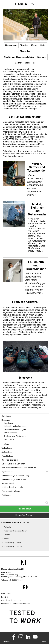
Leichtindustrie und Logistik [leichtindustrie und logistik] (15, 429)
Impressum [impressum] (6, 642)
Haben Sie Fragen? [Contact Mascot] (24, 515)
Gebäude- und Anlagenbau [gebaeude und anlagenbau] (15, 426)
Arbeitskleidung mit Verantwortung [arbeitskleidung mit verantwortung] (15, 476)
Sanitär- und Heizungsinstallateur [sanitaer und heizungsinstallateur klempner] (19, 57)
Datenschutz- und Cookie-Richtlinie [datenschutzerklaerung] (16, 604)
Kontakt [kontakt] (4, 597)
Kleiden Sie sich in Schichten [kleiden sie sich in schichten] (13, 464)
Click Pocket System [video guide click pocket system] (10, 460)
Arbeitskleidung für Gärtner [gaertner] (13, 547)
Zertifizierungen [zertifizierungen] (8, 444)
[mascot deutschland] (28, 637)
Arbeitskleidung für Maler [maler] (12, 543)
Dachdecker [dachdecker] (30, 63)
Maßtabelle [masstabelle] (6, 495)
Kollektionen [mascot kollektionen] (6, 416)
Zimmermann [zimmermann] (11, 45)
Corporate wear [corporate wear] (10, 439)
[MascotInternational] (35, 637)
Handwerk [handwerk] (8, 423)
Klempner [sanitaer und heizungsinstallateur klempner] (42, 57)
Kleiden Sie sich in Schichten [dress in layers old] (13, 487)
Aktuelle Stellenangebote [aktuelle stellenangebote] (11, 600)
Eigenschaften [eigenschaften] (7, 472)
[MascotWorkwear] (14, 637)
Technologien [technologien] (7, 448)
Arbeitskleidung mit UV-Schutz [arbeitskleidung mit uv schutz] (14, 479)
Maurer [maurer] (34, 45)
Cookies (44, 642)
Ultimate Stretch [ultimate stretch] (8, 483)
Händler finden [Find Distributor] (24, 509)
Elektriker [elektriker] (24, 45)
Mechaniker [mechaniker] (25, 51)
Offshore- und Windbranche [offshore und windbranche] (15, 436)
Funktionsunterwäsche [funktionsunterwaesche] (11, 491)
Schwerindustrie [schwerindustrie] (11, 433)
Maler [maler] (43, 45)
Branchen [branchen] (6, 420)
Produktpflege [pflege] (7, 456)
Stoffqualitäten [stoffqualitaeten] (7, 452)
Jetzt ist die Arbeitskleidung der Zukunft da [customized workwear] (19, 468)
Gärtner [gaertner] (18, 63)
